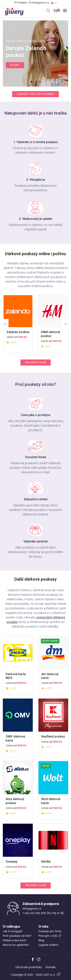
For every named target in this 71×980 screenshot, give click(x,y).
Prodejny (22, 3)
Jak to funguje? (13, 931)
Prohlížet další (36, 363)
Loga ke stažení (48, 945)
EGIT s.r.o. (52, 975)
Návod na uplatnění (16, 945)
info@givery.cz (41, 3)
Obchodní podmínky (29, 967)
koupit (15, 65)
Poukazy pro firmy (50, 931)
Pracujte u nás (50, 936)
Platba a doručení (14, 940)
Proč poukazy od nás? (17, 936)
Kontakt (51, 967)
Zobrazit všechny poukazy (35, 94)
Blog (41, 940)
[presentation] (6, 324)
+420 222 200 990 (34, 913)
